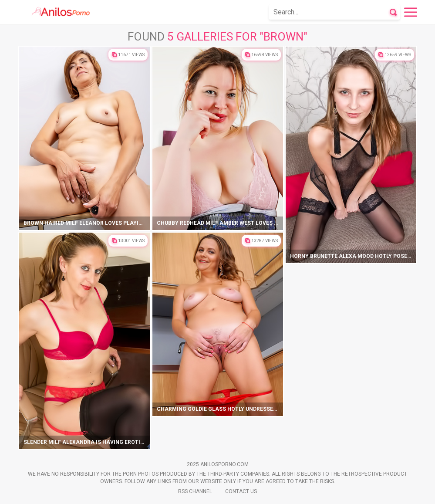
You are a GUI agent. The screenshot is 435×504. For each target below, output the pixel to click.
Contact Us (241, 491)
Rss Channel (195, 491)
